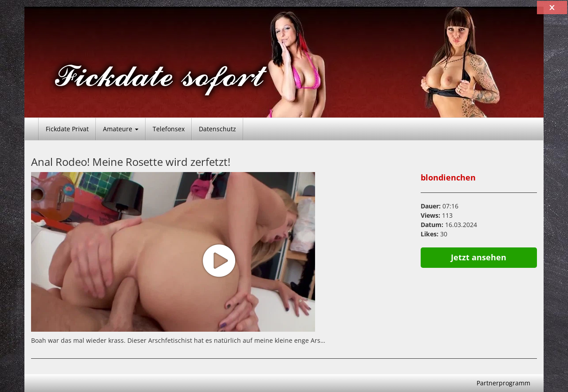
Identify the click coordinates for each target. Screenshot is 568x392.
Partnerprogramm (503, 383)
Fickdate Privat (67, 129)
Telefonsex (169, 129)
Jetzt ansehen (479, 257)
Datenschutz (217, 129)
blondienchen (448, 177)
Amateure (121, 129)
